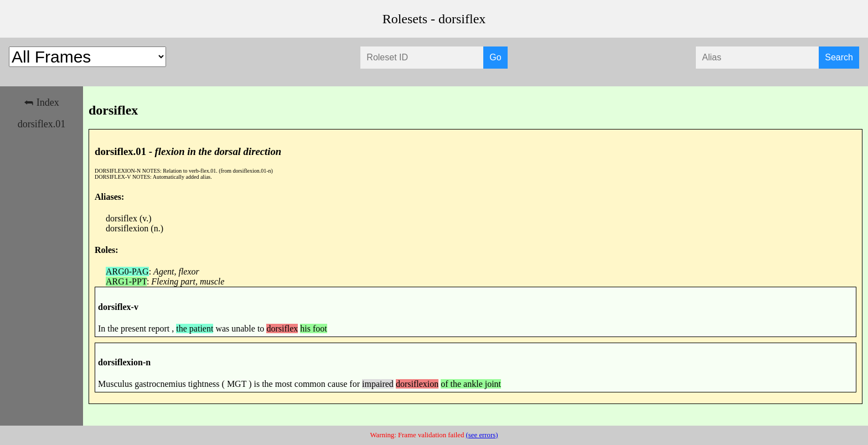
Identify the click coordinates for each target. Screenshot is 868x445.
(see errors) (482, 435)
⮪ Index (41, 102)
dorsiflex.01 (42, 124)
